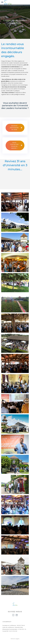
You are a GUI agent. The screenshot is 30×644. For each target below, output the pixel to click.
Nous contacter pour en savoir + (14, 145)
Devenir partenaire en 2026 (14, 128)
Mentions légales (15, 639)
